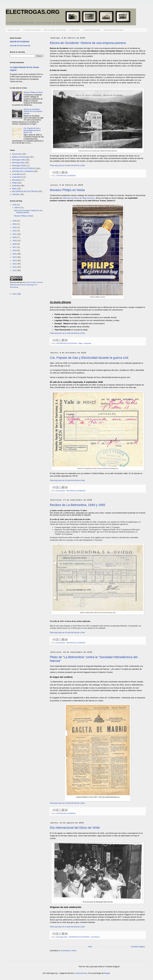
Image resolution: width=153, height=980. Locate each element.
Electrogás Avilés (19, 160)
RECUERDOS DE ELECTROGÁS (25, 191)
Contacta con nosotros (32, 30)
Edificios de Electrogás (21, 157)
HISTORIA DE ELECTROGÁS (67, 343)
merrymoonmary (81, 973)
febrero (17, 208)
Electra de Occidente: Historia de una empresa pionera (88, 43)
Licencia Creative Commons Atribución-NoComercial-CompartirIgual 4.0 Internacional (26, 285)
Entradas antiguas (138, 947)
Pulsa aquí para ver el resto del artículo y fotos (67, 165)
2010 (15, 270)
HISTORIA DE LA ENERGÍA (66, 176)
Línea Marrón (95, 937)
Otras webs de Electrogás (113, 30)
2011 (15, 267)
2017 (15, 247)
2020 (15, 237)
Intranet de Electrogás (92, 30)
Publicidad (88, 343)
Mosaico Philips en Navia (67, 190)
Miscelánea (17, 180)
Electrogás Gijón (62, 937)
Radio (15, 189)
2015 (15, 254)
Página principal (14, 30)
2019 (15, 241)
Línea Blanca (17, 174)
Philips (81, 343)
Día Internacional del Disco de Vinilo (75, 828)
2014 (15, 257)
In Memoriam (75, 30)
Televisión (16, 194)
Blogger (107, 973)
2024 (15, 224)
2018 (15, 244)
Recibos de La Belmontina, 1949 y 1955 (77, 505)
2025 (15, 221)
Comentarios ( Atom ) (69, 951)
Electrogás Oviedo (19, 166)
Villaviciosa (67, 198)
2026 (15, 205)
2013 (15, 261)
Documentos (61, 491)
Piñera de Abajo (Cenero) (84, 198)
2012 (15, 264)
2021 (15, 234)
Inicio (90, 947)
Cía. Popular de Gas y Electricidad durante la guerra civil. (89, 358)
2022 (15, 231)
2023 (15, 227)
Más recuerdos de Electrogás (55, 30)
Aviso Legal (16, 294)
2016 (15, 251)
